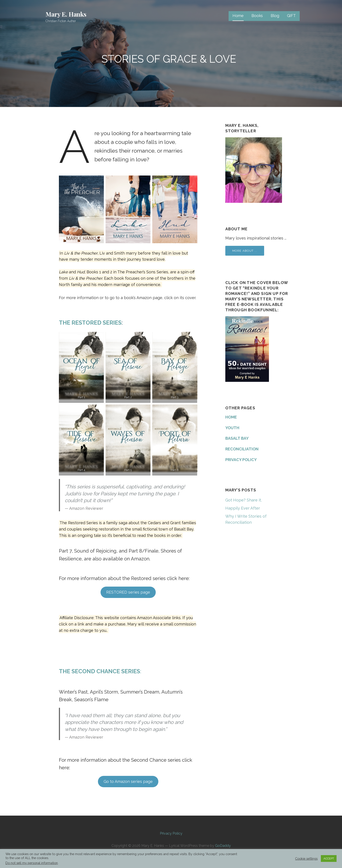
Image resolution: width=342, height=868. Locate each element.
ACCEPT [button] (329, 859)
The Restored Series (90, 323)
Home (238, 16)
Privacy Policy (171, 833)
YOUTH (232, 428)
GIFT (291, 16)
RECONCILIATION (242, 449)
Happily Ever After (243, 508)
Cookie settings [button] (306, 859)
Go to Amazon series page (128, 781)
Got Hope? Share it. (244, 500)
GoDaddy (223, 846)
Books (257, 16)
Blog (275, 16)
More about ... (245, 251)
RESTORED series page (128, 592)
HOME (231, 417)
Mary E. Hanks (66, 14)
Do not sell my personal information (32, 863)
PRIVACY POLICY (241, 460)
